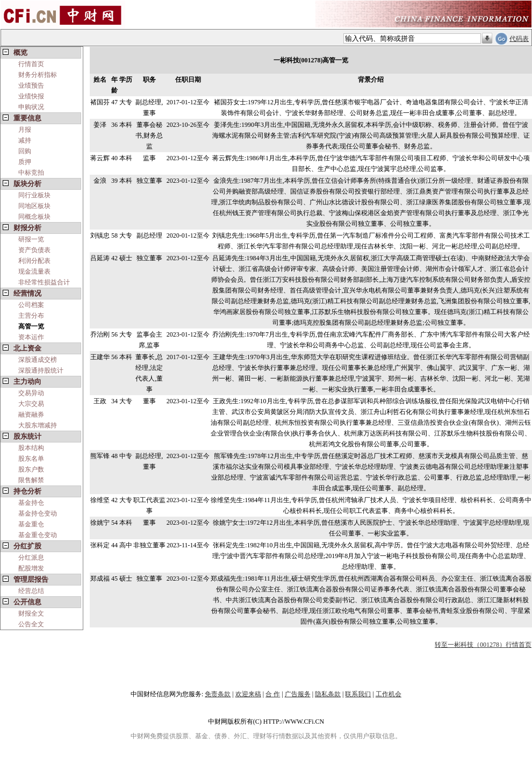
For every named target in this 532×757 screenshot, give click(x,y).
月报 (25, 130)
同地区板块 (34, 206)
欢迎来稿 (248, 694)
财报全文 (31, 613)
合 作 (273, 694)
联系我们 (358, 694)
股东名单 (31, 459)
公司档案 (31, 305)
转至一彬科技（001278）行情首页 (483, 645)
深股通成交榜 (38, 360)
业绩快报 (31, 96)
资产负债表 (34, 250)
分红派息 (31, 558)
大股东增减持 (38, 425)
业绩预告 (31, 85)
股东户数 (31, 469)
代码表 (519, 39)
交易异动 (31, 393)
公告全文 (31, 624)
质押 (25, 162)
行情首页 (31, 64)
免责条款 (218, 694)
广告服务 (298, 694)
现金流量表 (34, 272)
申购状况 (31, 107)
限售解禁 (31, 480)
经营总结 (31, 591)
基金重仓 (31, 524)
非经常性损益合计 (44, 282)
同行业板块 (34, 195)
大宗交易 (31, 404)
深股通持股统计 (41, 370)
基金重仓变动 (38, 535)
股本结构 (31, 448)
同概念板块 (34, 217)
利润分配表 (34, 261)
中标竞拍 (31, 173)
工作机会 (389, 694)
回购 (25, 151)
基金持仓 (31, 503)
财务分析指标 (38, 75)
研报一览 (31, 239)
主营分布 (31, 316)
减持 (25, 140)
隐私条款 (328, 694)
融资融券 (31, 415)
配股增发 (31, 568)
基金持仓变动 (38, 513)
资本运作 (31, 337)
